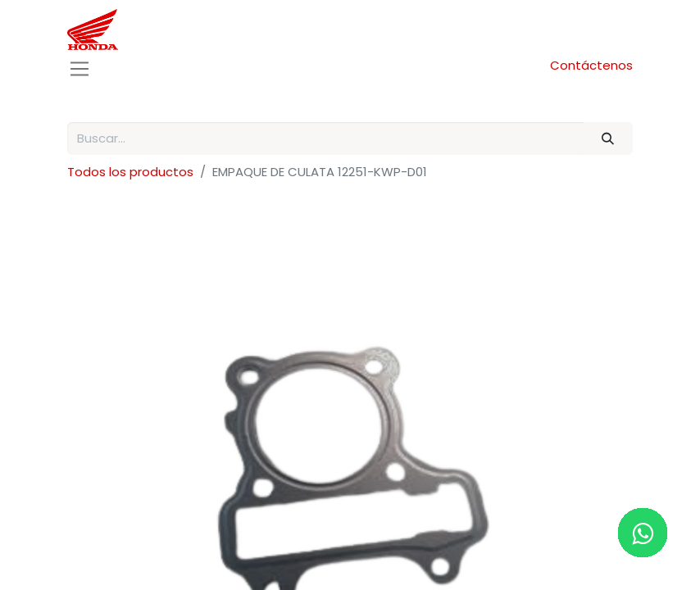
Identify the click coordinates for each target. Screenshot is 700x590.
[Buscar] (608, 139)
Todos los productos (130, 172)
